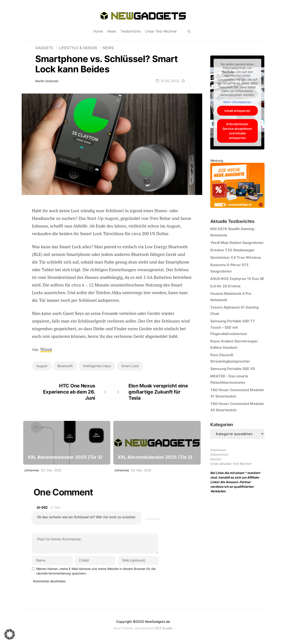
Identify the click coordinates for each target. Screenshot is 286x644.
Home (98, 31)
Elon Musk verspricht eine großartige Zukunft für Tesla (158, 392)
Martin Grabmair (47, 81)
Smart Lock (130, 366)
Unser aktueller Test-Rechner (231, 464)
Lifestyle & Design (78, 48)
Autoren (216, 459)
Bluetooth (65, 366)
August (42, 366)
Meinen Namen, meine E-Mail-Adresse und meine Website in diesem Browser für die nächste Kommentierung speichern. (96, 571)
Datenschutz (219, 454)
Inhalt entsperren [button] (237, 111)
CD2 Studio (163, 628)
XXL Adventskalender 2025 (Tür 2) (155, 457)
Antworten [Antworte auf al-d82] (153, 519)
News (112, 31)
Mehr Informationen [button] (237, 102)
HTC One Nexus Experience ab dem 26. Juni (69, 392)
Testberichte (131, 31)
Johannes (32, 470)
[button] (10, 634)
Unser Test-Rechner (161, 31)
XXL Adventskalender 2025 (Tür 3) (65, 457)
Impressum (218, 450)
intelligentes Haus (97, 366)
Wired (46, 349)
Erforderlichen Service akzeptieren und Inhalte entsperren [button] (237, 131)
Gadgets (44, 48)
